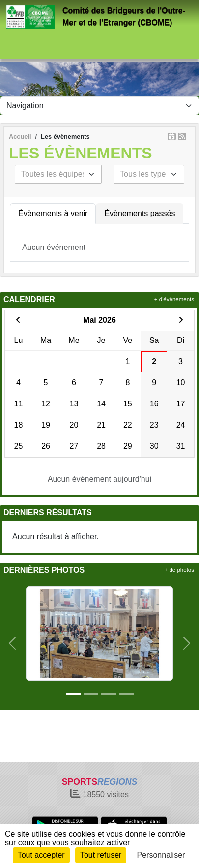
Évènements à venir (53, 213)
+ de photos (179, 570)
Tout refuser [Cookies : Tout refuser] (101, 855)
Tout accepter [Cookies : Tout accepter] (41, 855)
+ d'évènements (174, 299)
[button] (12, 643)
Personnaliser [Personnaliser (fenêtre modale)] (161, 855)
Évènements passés (140, 213)
